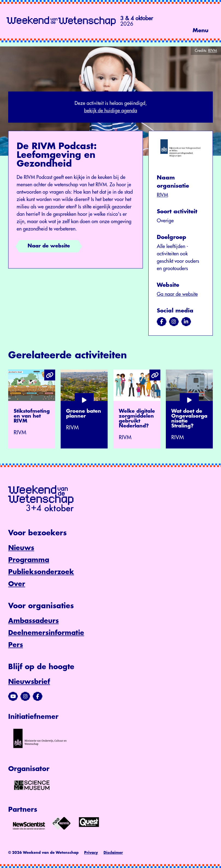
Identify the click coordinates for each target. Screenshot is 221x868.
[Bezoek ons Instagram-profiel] (25, 696)
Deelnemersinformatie (46, 633)
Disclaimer (113, 853)
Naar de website (49, 246)
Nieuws (21, 548)
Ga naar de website (177, 294)
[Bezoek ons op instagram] (174, 322)
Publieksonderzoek (41, 572)
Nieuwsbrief (29, 682)
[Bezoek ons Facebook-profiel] (38, 696)
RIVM (162, 195)
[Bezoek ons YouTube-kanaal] (13, 696)
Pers (16, 645)
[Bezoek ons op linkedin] (186, 322)
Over (17, 584)
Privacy (91, 853)
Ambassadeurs (33, 621)
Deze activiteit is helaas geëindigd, (110, 108)
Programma (29, 560)
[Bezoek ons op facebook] (162, 322)
